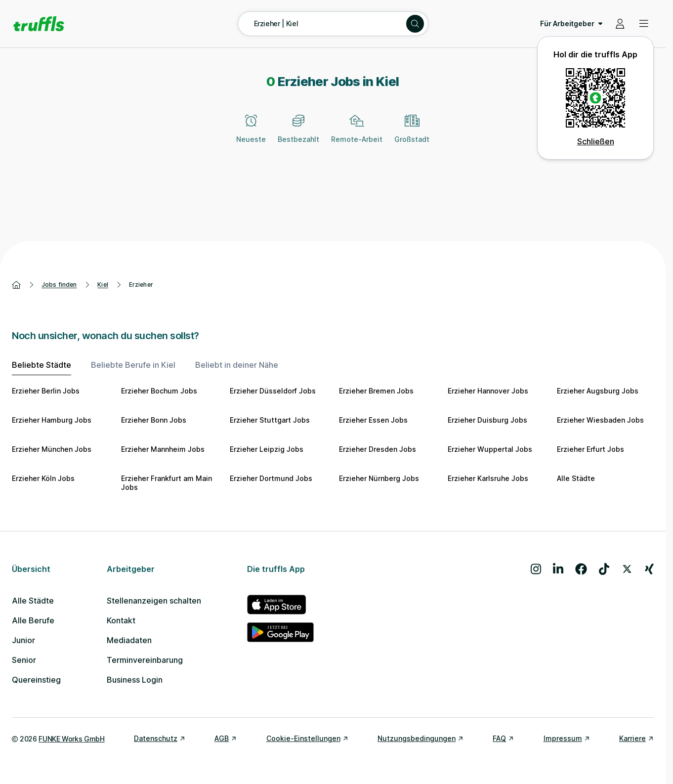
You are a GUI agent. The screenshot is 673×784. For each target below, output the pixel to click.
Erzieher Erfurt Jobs (590, 449)
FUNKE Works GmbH (71, 739)
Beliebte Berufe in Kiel (133, 365)
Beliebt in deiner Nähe (237, 365)
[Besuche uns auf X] (627, 569)
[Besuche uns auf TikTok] (604, 569)
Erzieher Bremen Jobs (376, 391)
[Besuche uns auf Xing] (649, 569)
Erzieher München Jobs (52, 449)
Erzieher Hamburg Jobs (52, 420)
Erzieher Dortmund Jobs (271, 478)
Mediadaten (129, 640)
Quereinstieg (36, 680)
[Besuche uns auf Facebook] (581, 569)
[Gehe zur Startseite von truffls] (39, 24)
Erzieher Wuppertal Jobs (490, 449)
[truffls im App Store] (280, 605)
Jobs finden (59, 284)
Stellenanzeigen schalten (154, 601)
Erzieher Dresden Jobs (378, 449)
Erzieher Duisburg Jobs (487, 420)
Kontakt (121, 620)
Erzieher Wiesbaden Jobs (600, 420)
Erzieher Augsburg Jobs (598, 391)
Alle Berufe (33, 620)
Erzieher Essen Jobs (373, 420)
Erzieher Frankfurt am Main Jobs (167, 483)
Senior (24, 660)
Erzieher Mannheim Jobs (163, 449)
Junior (23, 640)
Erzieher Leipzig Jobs (267, 449)
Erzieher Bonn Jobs (154, 420)
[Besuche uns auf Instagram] (536, 569)
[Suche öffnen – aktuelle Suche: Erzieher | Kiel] (333, 24)
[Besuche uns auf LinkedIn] (558, 569)
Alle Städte (576, 478)
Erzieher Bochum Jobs (159, 391)
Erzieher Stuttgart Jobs (270, 420)
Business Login (135, 680)
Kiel (103, 284)
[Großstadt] (412, 134)
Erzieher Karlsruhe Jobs (488, 478)
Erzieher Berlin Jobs (46, 391)
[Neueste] (251, 134)
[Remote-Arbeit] (357, 134)
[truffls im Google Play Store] (280, 632)
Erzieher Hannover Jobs (488, 391)
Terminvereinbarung (145, 660)
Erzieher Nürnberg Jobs (379, 478)
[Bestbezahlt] (298, 134)
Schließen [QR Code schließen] (596, 141)
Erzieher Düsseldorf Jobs (273, 391)
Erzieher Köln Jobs (43, 478)
